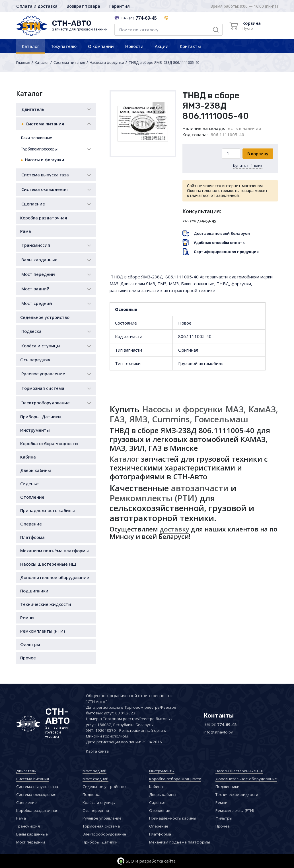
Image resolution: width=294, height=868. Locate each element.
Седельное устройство (45, 317)
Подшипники (34, 591)
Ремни (27, 618)
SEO (130, 861)
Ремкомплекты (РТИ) (43, 631)
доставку (174, 529)
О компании (101, 46)
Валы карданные (39, 260)
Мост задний (35, 289)
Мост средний (37, 303)
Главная (23, 62)
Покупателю (63, 46)
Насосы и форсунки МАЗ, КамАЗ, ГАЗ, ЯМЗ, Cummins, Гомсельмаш (194, 414)
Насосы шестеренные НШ (48, 564)
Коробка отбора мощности (49, 443)
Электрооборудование (46, 403)
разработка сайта (158, 861)
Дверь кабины (36, 470)
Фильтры (30, 644)
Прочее (28, 658)
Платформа (32, 537)
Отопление (32, 497)
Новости (134, 46)
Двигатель (33, 109)
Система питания (69, 62)
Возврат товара (83, 6)
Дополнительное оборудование (55, 577)
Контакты (190, 46)
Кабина (28, 457)
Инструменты (35, 430)
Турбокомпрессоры (39, 149)
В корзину (258, 154)
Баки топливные (36, 138)
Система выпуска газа (45, 175)
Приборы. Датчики (41, 417)
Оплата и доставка (37, 6)
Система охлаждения (45, 189)
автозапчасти (200, 488)
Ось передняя (35, 360)
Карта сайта (97, 751)
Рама (26, 231)
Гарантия (120, 6)
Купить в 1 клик (248, 166)
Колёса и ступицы (41, 346)
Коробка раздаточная (44, 218)
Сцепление (33, 204)
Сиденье (29, 484)
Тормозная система (43, 388)
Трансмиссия (36, 245)
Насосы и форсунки (107, 62)
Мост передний (38, 274)
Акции (162, 46)
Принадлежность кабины (48, 510)
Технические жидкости (46, 604)
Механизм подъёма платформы (55, 551)
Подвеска (31, 331)
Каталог (30, 46)
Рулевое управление (43, 374)
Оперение (31, 524)
